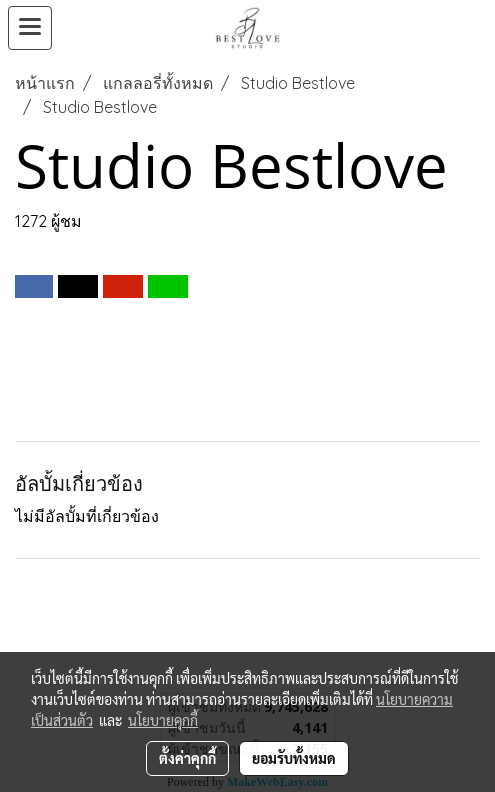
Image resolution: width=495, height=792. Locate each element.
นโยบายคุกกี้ (163, 720)
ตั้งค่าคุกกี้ (187, 758)
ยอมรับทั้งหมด (294, 758)
